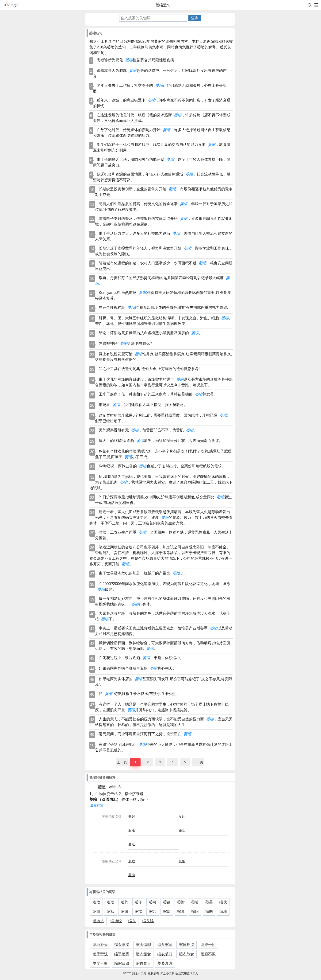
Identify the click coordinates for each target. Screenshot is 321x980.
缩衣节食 (187, 954)
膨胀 (132, 830)
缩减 (125, 912)
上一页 (122, 762)
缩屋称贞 (187, 945)
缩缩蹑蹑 (122, 963)
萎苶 (139, 902)
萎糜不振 (100, 963)
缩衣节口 (165, 954)
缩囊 (181, 912)
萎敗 (96, 902)
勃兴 (132, 816)
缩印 (153, 912)
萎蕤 (153, 902)
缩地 (223, 912)
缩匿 (139, 912)
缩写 (111, 912)
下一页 (198, 762)
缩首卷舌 (143, 963)
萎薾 (167, 902)
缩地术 (98, 921)
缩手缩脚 (122, 954)
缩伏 (223, 902)
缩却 (167, 912)
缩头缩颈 (165, 945)
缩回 (195, 912)
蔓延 (132, 844)
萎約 (125, 902)
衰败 (132, 861)
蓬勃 (182, 830)
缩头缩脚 (143, 945)
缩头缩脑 (122, 945)
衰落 (182, 861)
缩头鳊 (148, 921)
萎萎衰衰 (165, 963)
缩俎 (96, 912)
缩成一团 (208, 945)
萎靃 (209, 902)
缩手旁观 (100, 954)
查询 (195, 18)
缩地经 (116, 921)
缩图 (209, 912)
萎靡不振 (208, 954)
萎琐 (111, 902)
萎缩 (132, 875)
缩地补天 (100, 945)
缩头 (132, 921)
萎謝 (181, 902)
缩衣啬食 (143, 954)
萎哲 (195, 902)
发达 (182, 816)
